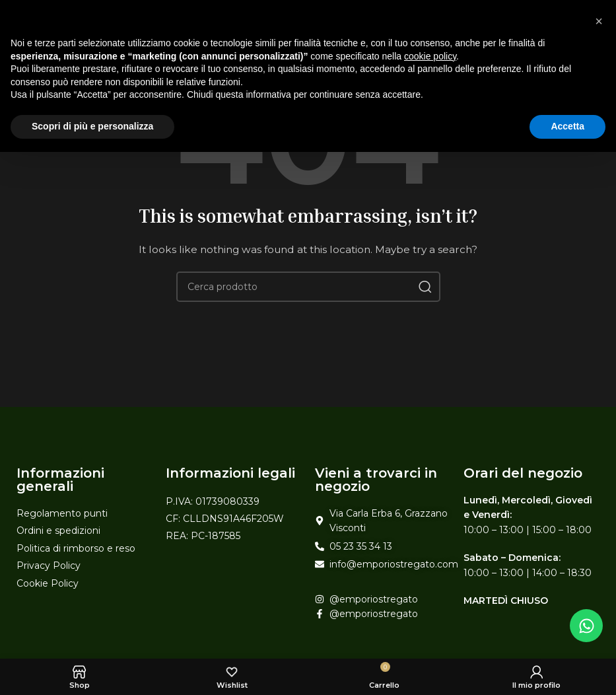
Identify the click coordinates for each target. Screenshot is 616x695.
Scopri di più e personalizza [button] (92, 126)
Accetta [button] (567, 126)
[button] (599, 21)
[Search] (308, 287)
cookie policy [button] (430, 56)
